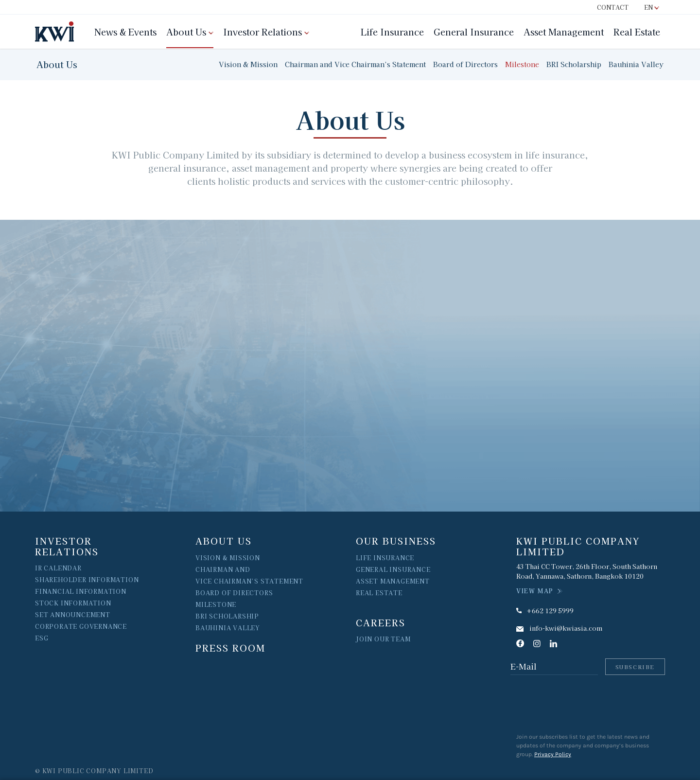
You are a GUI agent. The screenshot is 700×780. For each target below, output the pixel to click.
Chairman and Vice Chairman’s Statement (355, 64)
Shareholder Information (87, 579)
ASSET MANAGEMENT (393, 581)
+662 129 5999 (550, 611)
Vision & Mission (248, 64)
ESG (42, 638)
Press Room (230, 648)
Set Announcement (73, 614)
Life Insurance (392, 32)
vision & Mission (228, 558)
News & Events (125, 32)
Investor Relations (262, 32)
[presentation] (591, 704)
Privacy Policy (553, 754)
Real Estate (637, 32)
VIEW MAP (535, 591)
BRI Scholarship (574, 64)
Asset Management (564, 32)
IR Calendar (58, 568)
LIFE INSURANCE (385, 558)
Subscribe (635, 667)
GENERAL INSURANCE (393, 569)
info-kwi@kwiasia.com (566, 628)
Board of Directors (465, 64)
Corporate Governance (81, 626)
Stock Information (73, 603)
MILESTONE (216, 604)
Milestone (522, 64)
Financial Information (81, 591)
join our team (383, 639)
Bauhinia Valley (636, 64)
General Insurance (474, 32)
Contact (613, 7)
